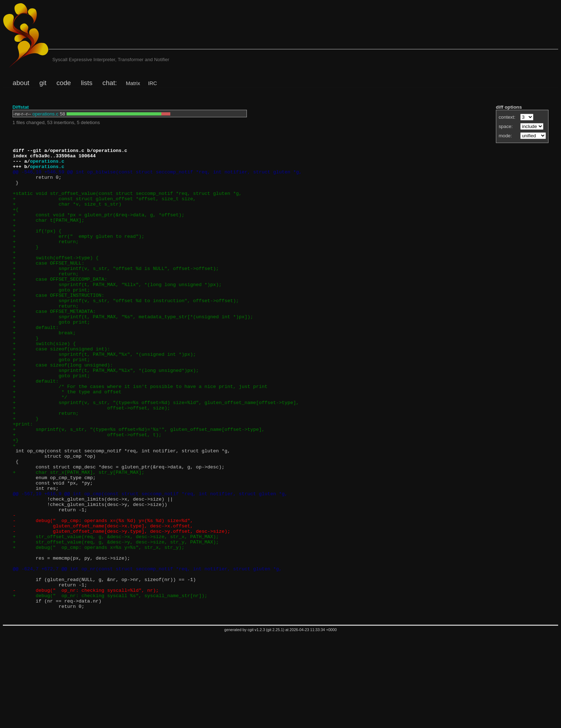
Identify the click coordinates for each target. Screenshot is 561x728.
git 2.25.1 (275, 723)
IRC (153, 83)
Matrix (133, 83)
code (64, 83)
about (21, 83)
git (43, 83)
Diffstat (21, 107)
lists (87, 83)
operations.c (46, 114)
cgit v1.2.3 (256, 723)
